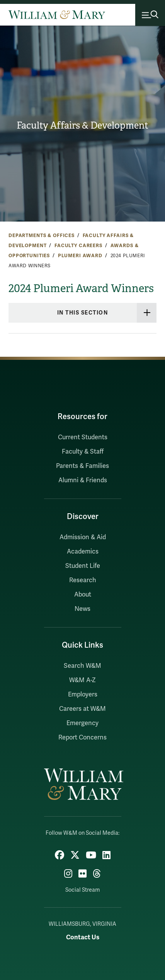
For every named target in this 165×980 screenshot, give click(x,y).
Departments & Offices (42, 236)
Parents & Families (82, 466)
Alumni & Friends (83, 480)
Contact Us (83, 937)
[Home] (57, 15)
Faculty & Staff (83, 452)
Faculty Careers (78, 246)
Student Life (83, 566)
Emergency (82, 723)
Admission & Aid (83, 537)
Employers (83, 695)
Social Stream (82, 890)
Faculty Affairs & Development (82, 126)
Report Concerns (82, 738)
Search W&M (82, 666)
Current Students (83, 437)
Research (83, 580)
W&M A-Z (82, 680)
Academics (83, 552)
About (83, 595)
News (82, 609)
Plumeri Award (80, 256)
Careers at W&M (82, 709)
